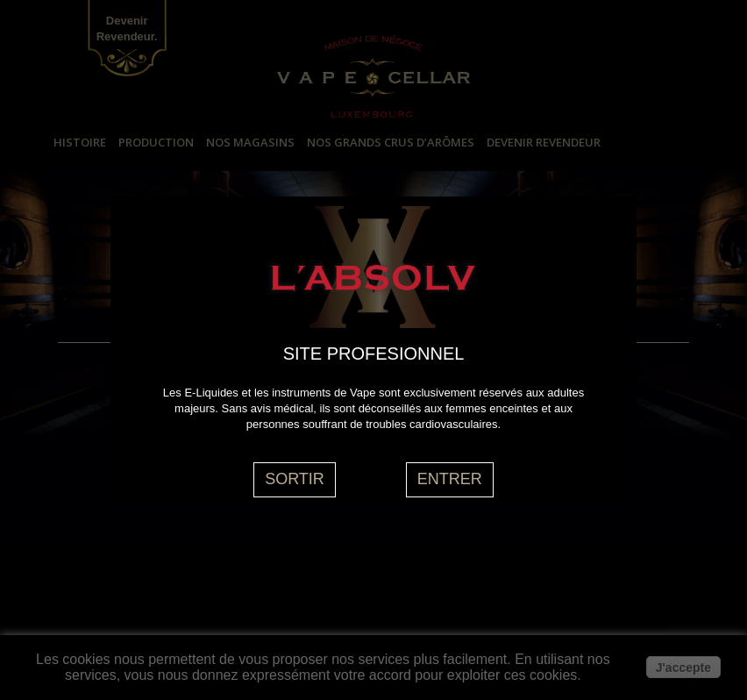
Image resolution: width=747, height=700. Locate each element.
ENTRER (450, 479)
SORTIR (295, 479)
